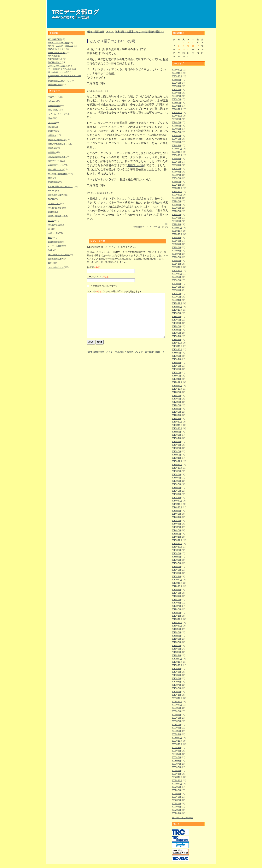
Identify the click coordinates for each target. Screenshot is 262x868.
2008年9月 (177, 748)
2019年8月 (177, 317)
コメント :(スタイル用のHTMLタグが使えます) (114, 291)
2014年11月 (177, 504)
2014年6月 (177, 521)
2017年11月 (177, 386)
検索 (50, 238)
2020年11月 (177, 270)
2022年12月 (177, 188)
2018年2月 (177, 376)
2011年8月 (177, 632)
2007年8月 (177, 790)
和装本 (51, 221)
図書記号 (52, 131)
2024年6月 (177, 129)
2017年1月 (177, 419)
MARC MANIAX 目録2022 (61, 46)
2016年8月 (177, 435)
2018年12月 (177, 343)
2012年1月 (177, 616)
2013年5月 (177, 563)
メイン (110, 32)
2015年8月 (177, 474)
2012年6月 (177, 599)
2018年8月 (177, 356)
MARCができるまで (57, 49)
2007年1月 (177, 813)
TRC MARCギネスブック (59, 255)
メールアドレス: (98, 277)
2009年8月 (177, 711)
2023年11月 (177, 152)
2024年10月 (177, 116)
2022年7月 (177, 205)
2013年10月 (177, 547)
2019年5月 (177, 326)
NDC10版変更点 (55, 59)
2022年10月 (177, 195)
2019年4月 (177, 330)
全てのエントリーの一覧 (183, 818)
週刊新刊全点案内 (56, 195)
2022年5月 (177, 211)
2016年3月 (177, 451)
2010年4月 (177, 685)
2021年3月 (177, 257)
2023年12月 (177, 149)
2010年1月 (177, 695)
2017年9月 (177, 392)
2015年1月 (177, 497)
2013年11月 (177, 544)
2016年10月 (177, 428)
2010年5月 (177, 682)
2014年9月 (177, 511)
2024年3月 (177, 139)
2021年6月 (177, 247)
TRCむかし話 (54, 225)
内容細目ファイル (56, 165)
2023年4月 (177, 175)
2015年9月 (177, 471)
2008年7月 (177, 754)
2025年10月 (177, 76)
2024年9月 (177, 119)
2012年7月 (177, 596)
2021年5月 (177, 251)
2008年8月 (177, 751)
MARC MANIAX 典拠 (59, 43)
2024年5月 (177, 132)
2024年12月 (177, 109)
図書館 (51, 212)
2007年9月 (177, 787)
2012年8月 (177, 593)
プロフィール (54, 97)
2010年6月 (177, 678)
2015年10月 (177, 468)
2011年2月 (177, 652)
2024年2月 (177, 142)
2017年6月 (177, 402)
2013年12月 (177, 540)
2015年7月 (177, 478)
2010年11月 (177, 662)
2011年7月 (177, 636)
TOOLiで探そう (55, 62)
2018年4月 (177, 369)
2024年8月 (177, 122)
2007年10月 (177, 784)
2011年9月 (177, 629)
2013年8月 (177, 553)
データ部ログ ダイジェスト (60, 69)
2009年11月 (177, 701)
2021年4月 (177, 254)
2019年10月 (177, 310)
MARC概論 (53, 56)
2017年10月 (177, 389)
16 (184, 50)
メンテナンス (54, 204)
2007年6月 (177, 797)
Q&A (50, 250)
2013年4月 (177, 567)
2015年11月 (177, 465)
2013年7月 (177, 557)
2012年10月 (177, 586)
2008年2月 (177, 771)
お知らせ (52, 101)
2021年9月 (177, 238)
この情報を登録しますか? (102, 286)
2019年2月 (177, 336)
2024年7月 (177, 126)
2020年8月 (177, 280)
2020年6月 (177, 287)
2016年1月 (177, 458)
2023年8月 (177, 162)
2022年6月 (177, 208)
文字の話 (52, 123)
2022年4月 (177, 215)
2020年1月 (177, 300)
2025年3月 (177, 99)
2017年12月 (177, 382)
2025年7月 (177, 86)
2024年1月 (177, 145)
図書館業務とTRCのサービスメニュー (65, 76)
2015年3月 (177, 491)
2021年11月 (177, 231)
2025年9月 (177, 80)
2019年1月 (177, 340)
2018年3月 (177, 372)
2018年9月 (177, 353)
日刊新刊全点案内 (56, 259)
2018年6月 (177, 363)
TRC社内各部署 (55, 208)
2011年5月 (177, 642)
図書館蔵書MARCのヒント (60, 81)
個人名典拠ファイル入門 (59, 72)
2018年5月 (177, 366)
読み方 (51, 127)
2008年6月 (177, 757)
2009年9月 (177, 708)
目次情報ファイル (56, 169)
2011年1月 (177, 655)
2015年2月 (177, 494)
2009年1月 (177, 734)
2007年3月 (177, 807)
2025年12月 (177, 70)
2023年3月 (177, 178)
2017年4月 (177, 409)
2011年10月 (177, 626)
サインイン (114, 247)
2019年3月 (177, 333)
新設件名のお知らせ (57, 140)
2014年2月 (177, 534)
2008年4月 (177, 764)
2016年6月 (177, 442)
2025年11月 (177, 73)
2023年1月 (177, 185)
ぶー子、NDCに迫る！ (58, 66)
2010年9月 (177, 669)
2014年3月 (177, 530)
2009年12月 (177, 698)
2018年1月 (177, 379)
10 (188, 46)
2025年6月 (177, 90)
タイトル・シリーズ (57, 114)
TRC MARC (53, 110)
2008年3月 (177, 767)
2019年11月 (177, 307)
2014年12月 (177, 501)
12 (198, 46)
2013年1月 (177, 576)
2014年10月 (177, 507)
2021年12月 (177, 228)
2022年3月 (177, 218)
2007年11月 (177, 780)
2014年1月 (177, 537)
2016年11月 (177, 425)
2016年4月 (177, 448)
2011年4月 (177, 646)
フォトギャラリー (56, 267)
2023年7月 (177, 165)
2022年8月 (177, 201)
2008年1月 (177, 774)
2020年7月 (177, 284)
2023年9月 (177, 159)
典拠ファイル (54, 161)
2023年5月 (177, 172)
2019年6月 (177, 323)
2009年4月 (177, 724)
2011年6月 (177, 639)
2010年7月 (177, 675)
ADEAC (51, 191)
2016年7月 (177, 438)
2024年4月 (177, 136)
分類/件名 (52, 135)
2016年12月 (177, 422)
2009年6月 (177, 718)
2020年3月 (177, 293)
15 (179, 50)
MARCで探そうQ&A (57, 53)
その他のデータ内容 (57, 157)
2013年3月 (177, 570)
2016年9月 (177, 432)
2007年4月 (177, 803)
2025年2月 (177, 103)
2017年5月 (177, 405)
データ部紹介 (54, 106)
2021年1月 (177, 264)
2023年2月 (177, 182)
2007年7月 (177, 794)
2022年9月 (177, 198)
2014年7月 (177, 517)
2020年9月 (177, 277)
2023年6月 (177, 168)
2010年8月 (177, 672)
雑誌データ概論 (55, 84)
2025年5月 (177, 93)
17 (188, 50)
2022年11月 (177, 192)
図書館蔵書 (53, 182)
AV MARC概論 (55, 39)
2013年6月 (177, 560)
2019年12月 (177, 303)
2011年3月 (177, 649)
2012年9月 (177, 590)
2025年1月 (177, 106)
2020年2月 (177, 297)
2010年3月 (177, 688)
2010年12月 (177, 659)
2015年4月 (177, 488)
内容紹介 (52, 152)
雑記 (50, 263)
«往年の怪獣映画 (96, 32)
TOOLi (51, 199)
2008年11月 (177, 741)
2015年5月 (177, 484)
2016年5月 (177, 445)
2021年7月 (177, 244)
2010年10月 (177, 665)
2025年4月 (177, 96)
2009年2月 (177, 731)
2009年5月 (177, 721)
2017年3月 (177, 412)
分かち (159, 203)
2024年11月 (177, 113)
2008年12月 (177, 738)
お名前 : (94, 267)
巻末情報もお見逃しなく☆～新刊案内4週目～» (140, 32)
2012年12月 (177, 580)
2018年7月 (177, 359)
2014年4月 (177, 527)
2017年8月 (177, 395)
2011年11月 (177, 623)
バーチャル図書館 (56, 246)
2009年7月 (177, 715)
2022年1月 (177, 224)
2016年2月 (177, 455)
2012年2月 (177, 613)
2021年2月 (177, 261)
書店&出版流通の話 (57, 216)
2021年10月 (177, 234)
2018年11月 (177, 346)
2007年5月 (177, 800)
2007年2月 (177, 810)
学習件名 (52, 148)
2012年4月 (177, 606)
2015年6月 (177, 481)
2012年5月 (177, 603)
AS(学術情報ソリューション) (61, 186)
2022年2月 (177, 221)
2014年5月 (177, 524)
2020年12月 (177, 267)
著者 (50, 118)
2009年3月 (177, 728)
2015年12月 (177, 461)
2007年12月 (177, 777)
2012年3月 (177, 609)
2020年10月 (177, 274)
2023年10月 (177, 155)
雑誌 (50, 178)
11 (193, 46)
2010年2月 (177, 692)
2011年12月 (177, 619)
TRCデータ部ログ (75, 12)
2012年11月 (177, 583)
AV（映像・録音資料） (58, 174)
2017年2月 (177, 415)
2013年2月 (177, 573)
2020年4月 (177, 290)
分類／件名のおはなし (58, 144)
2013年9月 (177, 550)
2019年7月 (177, 320)
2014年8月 (177, 514)
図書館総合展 (54, 242)
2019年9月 (177, 313)
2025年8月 (177, 83)
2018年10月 (177, 349)
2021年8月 (177, 241)
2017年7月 (177, 399)
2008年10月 (177, 744)
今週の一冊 (53, 233)
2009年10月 (177, 705)
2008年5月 (177, 761)
